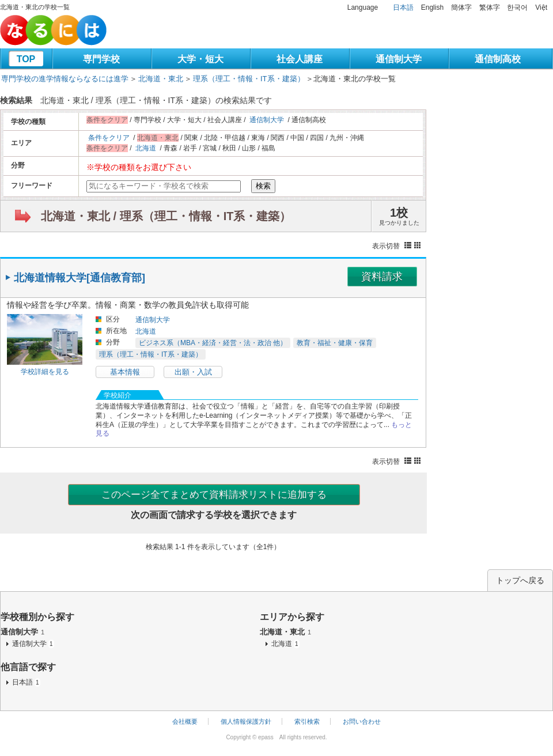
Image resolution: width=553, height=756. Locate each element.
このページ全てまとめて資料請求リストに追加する (214, 495)
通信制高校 (498, 59)
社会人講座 (300, 59)
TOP (26, 59)
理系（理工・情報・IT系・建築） (249, 79)
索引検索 (307, 721)
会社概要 (185, 721)
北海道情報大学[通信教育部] (79, 278)
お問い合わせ (362, 721)
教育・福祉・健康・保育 (335, 343)
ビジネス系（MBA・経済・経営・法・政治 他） (213, 343)
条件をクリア (109, 138)
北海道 (146, 148)
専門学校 (101, 59)
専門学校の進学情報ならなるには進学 (65, 79)
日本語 (403, 7)
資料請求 (382, 277)
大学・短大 (200, 59)
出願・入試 (193, 372)
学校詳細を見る (45, 372)
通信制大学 (399, 59)
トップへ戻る (520, 580)
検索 (263, 186)
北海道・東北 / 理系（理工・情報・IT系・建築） (166, 216)
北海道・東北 (161, 79)
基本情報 (125, 372)
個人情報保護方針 (246, 721)
